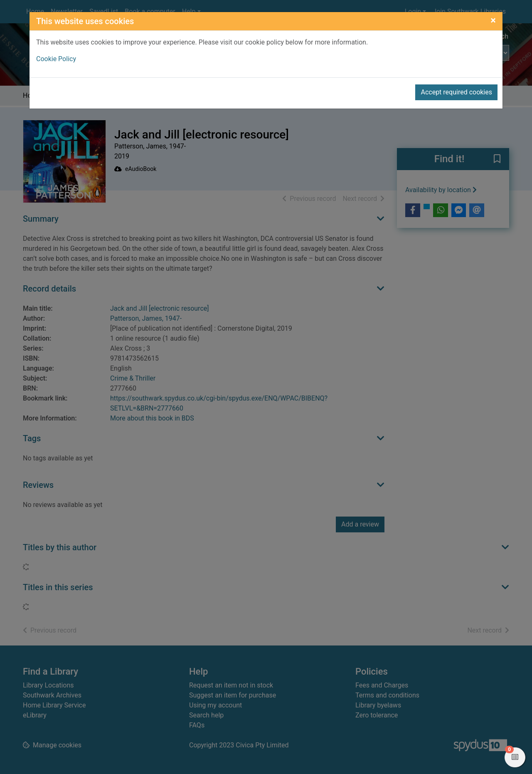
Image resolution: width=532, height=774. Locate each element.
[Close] (493, 20)
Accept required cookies (456, 92)
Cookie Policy (56, 59)
